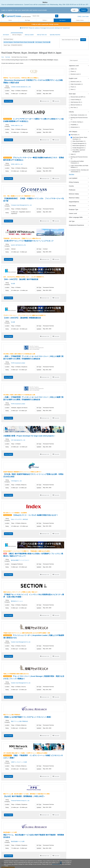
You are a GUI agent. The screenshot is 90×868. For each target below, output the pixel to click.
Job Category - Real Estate (43, 42)
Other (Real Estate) (78, 141)
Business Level (75, 74)
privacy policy (56, 864)
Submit (83, 40)
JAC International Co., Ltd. (18, 440)
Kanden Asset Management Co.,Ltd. (21, 642)
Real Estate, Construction (78, 115)
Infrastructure (74, 127)
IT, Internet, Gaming (76, 122)
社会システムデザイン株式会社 (20, 519)
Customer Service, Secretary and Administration (79, 171)
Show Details (8, 101)
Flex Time (73, 108)
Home (10, 20)
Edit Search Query (8, 39)
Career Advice (80, 20)
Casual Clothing (75, 100)
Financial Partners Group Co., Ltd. (20, 801)
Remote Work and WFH (77, 97)
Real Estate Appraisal (78, 146)
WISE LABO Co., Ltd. (17, 126)
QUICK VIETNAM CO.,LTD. (19, 245)
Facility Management (78, 148)
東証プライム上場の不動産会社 (20, 721)
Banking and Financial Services (78, 118)
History (45, 20)
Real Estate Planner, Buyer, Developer (79, 138)
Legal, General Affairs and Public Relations (79, 166)
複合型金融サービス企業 (18, 841)
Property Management (79, 143)
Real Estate (74, 135)
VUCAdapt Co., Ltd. (16, 481)
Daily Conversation (76, 84)
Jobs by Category (17, 35)
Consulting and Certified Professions (76, 162)
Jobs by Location (29, 35)
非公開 (13, 284)
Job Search (62, 20)
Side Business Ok (76, 102)
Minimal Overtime (75, 105)
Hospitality (74, 125)
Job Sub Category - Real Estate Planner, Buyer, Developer (19, 42)
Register (84, 10)
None (72, 89)
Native (73, 69)
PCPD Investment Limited (18, 363)
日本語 (79, 16)
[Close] (6, 866)
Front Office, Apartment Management (78, 151)
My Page (28, 20)
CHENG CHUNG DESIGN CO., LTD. (21, 87)
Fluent (72, 71)
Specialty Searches (55, 35)
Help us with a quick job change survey (45, 24)
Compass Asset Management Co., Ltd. (21, 205)
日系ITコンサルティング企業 (19, 762)
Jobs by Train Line (42, 35)
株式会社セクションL (17, 601)
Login (74, 10)
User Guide (86, 16)
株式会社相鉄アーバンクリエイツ (20, 560)
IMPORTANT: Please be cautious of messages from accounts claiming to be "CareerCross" (45, 28)
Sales (72, 154)
